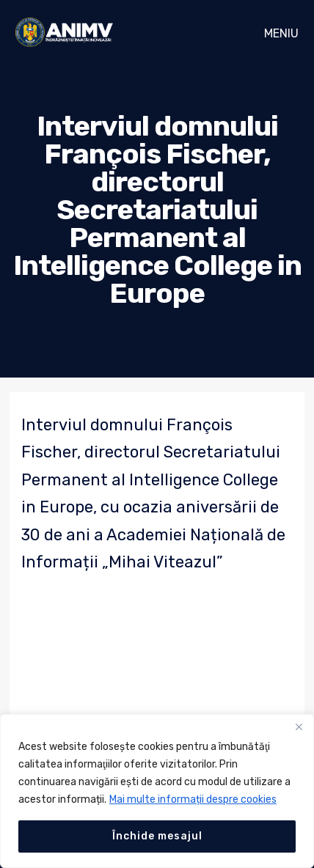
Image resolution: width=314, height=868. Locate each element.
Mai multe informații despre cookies (193, 799)
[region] (157, 791)
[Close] (299, 727)
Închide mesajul (157, 836)
